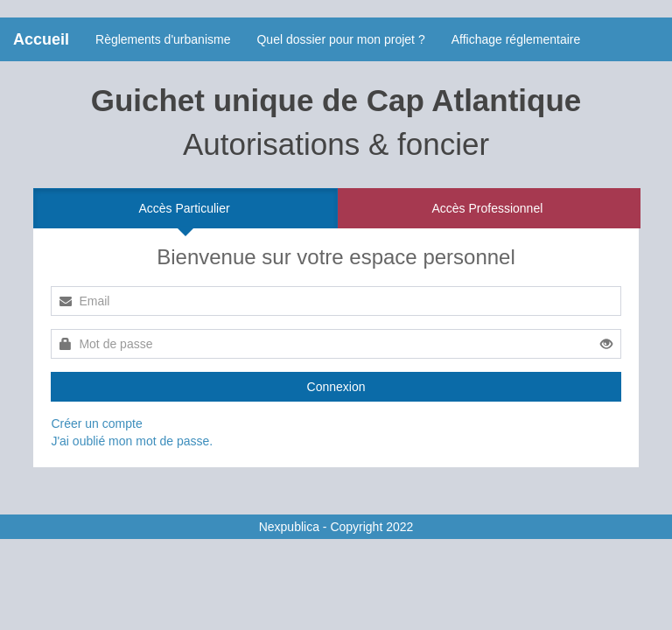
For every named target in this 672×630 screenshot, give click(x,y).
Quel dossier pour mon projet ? (340, 39)
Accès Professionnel (487, 208)
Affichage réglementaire (516, 39)
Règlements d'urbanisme (163, 39)
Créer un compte (96, 423)
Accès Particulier (184, 208)
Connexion (336, 387)
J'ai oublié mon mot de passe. (132, 441)
